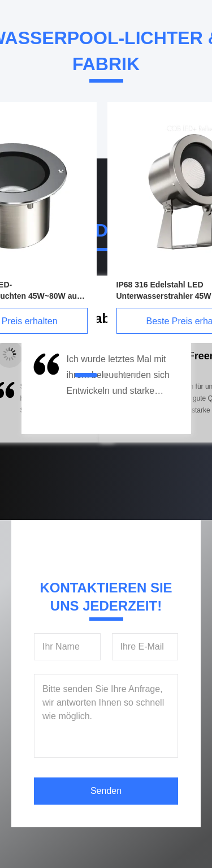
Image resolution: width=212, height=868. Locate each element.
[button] (45, 390)
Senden (106, 791)
